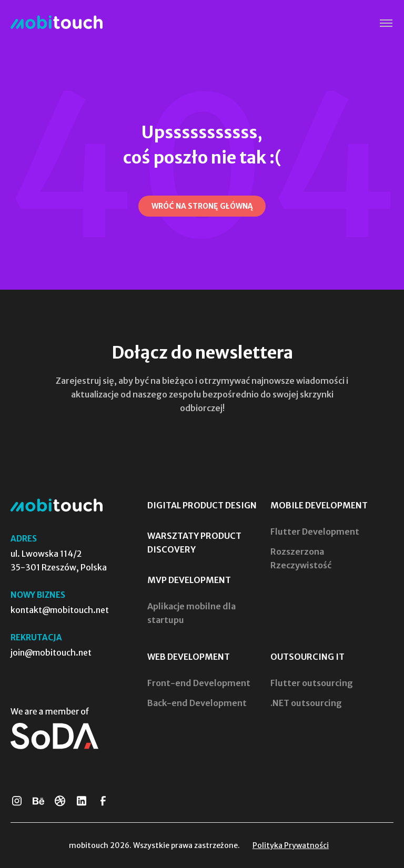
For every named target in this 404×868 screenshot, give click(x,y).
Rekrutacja (36, 637)
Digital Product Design (202, 505)
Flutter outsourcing (312, 683)
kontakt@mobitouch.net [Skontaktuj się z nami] (60, 610)
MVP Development (189, 580)
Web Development (189, 657)
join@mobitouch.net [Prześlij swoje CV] (51, 652)
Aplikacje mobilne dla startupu (191, 613)
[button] (386, 23)
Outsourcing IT (307, 657)
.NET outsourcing (306, 703)
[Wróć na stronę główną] (202, 206)
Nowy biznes (38, 595)
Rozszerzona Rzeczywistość (301, 558)
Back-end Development (197, 703)
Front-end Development (199, 683)
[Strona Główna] (57, 23)
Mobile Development (319, 505)
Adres (24, 539)
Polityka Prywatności (291, 845)
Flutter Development (315, 532)
